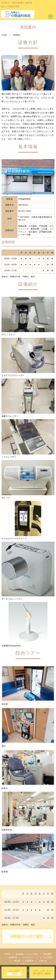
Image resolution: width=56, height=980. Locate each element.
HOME (4, 35)
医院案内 (48, 954)
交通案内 (29, 961)
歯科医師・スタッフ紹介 (27, 954)
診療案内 (13, 957)
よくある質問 (46, 957)
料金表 (17, 961)
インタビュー (28, 957)
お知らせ (43, 961)
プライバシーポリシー (30, 964)
